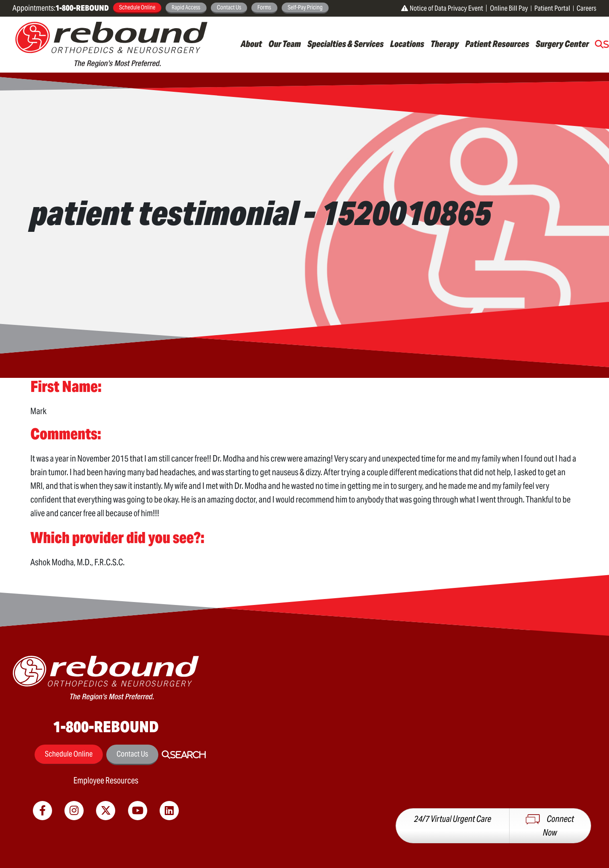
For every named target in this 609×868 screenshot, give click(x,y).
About (251, 44)
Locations (407, 44)
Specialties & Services (345, 44)
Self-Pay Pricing (305, 7)
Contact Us (229, 7)
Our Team (285, 44)
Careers (586, 8)
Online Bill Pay (509, 8)
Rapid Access (186, 7)
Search (188, 755)
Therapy (445, 44)
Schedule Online (137, 7)
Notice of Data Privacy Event (442, 8)
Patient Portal (552, 8)
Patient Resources (497, 44)
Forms (264, 7)
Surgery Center (562, 44)
